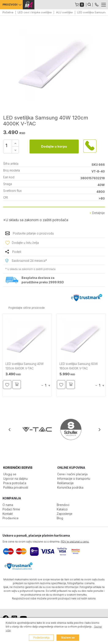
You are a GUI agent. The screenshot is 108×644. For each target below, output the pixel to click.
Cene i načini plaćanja (72, 474)
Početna (8, 12)
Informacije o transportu (74, 479)
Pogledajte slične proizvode (27, 308)
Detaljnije (97, 213)
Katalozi (62, 509)
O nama (8, 505)
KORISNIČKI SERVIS (18, 468)
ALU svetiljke (64, 12)
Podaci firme (11, 509)
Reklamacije (65, 483)
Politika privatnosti (16, 487)
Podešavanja (41, 638)
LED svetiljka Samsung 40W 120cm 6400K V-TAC (25, 366)
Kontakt (8, 514)
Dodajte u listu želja (25, 243)
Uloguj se (10, 474)
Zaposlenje (65, 514)
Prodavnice (11, 518)
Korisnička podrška (70, 487)
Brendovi (63, 505)
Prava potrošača (15, 483)
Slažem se (68, 638)
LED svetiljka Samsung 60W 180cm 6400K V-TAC (79, 366)
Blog (60, 518)
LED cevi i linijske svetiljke (35, 12)
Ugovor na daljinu (15, 479)
